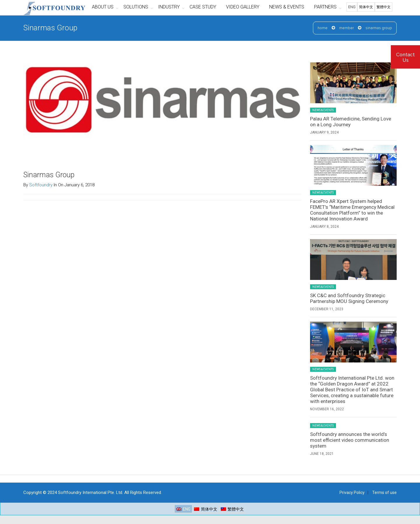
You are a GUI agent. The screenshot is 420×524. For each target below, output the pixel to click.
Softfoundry (41, 185)
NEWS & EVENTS (287, 7)
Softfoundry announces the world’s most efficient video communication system (350, 440)
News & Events (323, 110)
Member (346, 28)
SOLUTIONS (136, 7)
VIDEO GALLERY (243, 7)
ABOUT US (103, 7)
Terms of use (384, 493)
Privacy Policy (352, 493)
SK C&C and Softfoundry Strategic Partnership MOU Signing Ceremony (349, 298)
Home (323, 28)
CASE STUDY (203, 7)
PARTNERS (325, 7)
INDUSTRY (169, 7)
